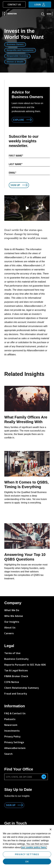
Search (8, 754)
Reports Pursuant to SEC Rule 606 (25, 665)
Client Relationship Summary (22, 688)
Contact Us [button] (14, 4)
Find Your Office (19, 769)
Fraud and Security (16, 694)
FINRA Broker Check (16, 676)
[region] (27, 846)
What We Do (12, 610)
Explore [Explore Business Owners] (19, 120)
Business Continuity (16, 659)
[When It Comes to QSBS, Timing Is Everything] (27, 464)
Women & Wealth (15, 62)
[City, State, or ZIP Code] (26, 777)
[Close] (51, 829)
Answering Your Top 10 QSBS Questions (25, 557)
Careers (9, 633)
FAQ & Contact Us (15, 713)
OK (27, 861)
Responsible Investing (17, 56)
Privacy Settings (14, 742)
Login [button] (38, 4)
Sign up (11, 805)
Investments (12, 731)
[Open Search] (43, 15)
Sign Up (15, 185)
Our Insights (12, 622)
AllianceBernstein (15, 748)
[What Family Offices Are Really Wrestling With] (27, 399)
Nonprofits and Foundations (20, 50)
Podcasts (10, 719)
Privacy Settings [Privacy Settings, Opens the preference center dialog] (27, 854)
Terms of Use (12, 653)
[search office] (44, 777)
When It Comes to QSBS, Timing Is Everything (26, 485)
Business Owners (15, 44)
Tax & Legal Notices (16, 670)
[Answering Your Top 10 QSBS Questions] (27, 536)
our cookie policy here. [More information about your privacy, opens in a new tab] (34, 847)
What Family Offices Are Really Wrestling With (26, 419)
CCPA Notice (12, 682)
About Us (10, 627)
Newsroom (11, 725)
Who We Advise (14, 616)
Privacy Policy (12, 736)
